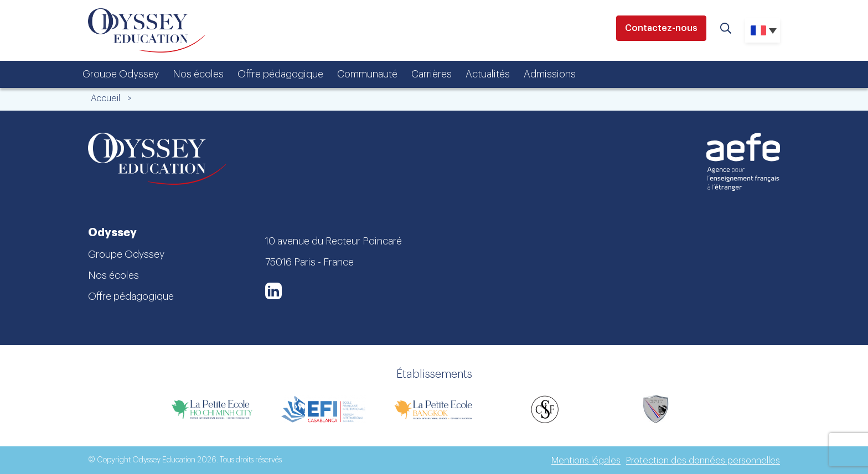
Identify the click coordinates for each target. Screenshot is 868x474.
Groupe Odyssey (121, 74)
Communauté (367, 74)
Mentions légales (586, 461)
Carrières (432, 74)
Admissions (550, 74)
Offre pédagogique (280, 74)
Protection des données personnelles (703, 461)
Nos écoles (198, 74)
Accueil (105, 98)
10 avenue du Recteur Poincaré (334, 241)
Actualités (488, 74)
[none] (763, 30)
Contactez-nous (661, 28)
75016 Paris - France (309, 262)
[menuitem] (763, 30)
